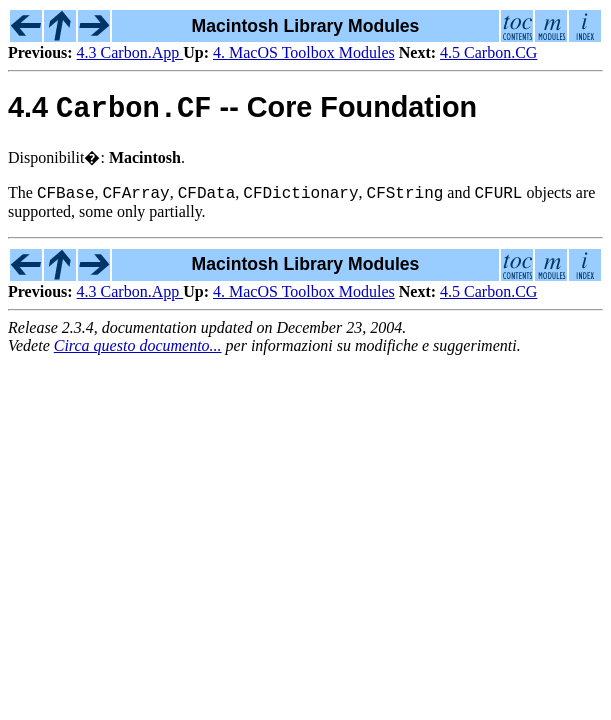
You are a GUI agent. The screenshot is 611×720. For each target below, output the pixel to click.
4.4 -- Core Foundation (242, 112)
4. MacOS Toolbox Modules (304, 52)
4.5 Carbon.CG (488, 52)
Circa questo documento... (138, 352)
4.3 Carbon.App (130, 52)
